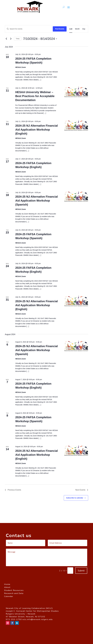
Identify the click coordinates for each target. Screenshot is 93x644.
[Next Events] (11, 39)
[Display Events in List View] (71, 29)
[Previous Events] (6, 39)
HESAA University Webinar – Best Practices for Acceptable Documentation (35, 96)
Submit (81, 571)
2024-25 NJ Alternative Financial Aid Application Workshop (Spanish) (37, 201)
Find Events (60, 29)
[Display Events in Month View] (77, 29)
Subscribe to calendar (75, 498)
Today (18, 39)
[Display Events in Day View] (84, 29)
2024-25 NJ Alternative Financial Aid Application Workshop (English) (37, 130)
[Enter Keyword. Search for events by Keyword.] (29, 29)
